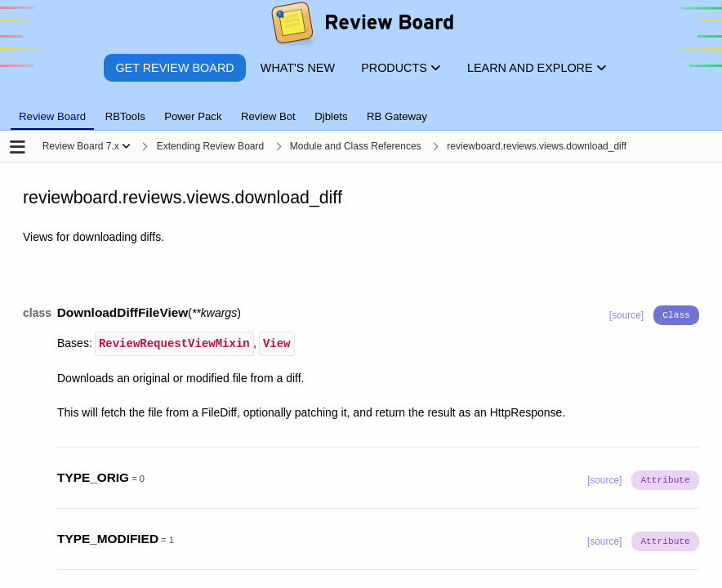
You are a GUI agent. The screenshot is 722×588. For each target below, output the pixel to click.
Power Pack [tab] (193, 116)
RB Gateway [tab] (397, 116)
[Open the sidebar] (18, 148)
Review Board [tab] (52, 116)
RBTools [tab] (125, 116)
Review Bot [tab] (268, 116)
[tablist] (361, 107)
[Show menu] (126, 146)
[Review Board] (361, 27)
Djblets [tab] (331, 116)
